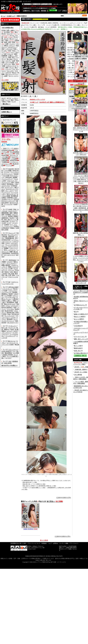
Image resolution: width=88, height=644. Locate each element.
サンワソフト (9, 154)
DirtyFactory (12, 260)
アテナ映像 (8, 171)
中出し (14, 51)
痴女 (7, 40)
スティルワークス (9, 255)
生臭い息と (77, 351)
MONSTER (14, 160)
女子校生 (7, 32)
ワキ (14, 69)
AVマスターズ (11, 194)
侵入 (75, 312)
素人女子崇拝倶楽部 (10, 252)
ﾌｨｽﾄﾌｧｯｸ (8, 73)
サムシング (12, 233)
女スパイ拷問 (78, 319)
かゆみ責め (77, 326)
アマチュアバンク (10, 192)
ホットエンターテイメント (10, 320)
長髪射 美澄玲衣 (30, 528)
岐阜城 (10, 216)
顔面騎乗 (4, 56)
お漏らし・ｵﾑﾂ (13, 56)
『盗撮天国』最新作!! (81, 369)
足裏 (7, 44)
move (12, 329)
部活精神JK (10, 302)
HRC (13, 182)
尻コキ (12, 39)
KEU (6, 220)
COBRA (5, 162)
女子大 (9, 98)
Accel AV (11, 169)
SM (5, 54)
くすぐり (4, 57)
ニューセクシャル (8, 284)
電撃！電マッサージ (80, 339)
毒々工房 (8, 275)
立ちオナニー (12, 47)
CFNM (3, 30)
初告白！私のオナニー (81, 301)
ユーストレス (11, 343)
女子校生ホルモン (80, 305)
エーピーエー (9, 187)
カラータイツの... (79, 337)
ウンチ (14, 102)
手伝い (17, 100)
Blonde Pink (11, 312)
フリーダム (10, 309)
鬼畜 (4, 66)
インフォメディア (7, 179)
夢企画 (17, 345)
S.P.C (3, 206)
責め (12, 100)
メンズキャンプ (10, 336)
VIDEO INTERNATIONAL (10, 149)
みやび (16, 331)
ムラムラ (10, 331)
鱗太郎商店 (8, 353)
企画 (14, 61)
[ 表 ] (30, 96)
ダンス (11, 67)
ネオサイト (15, 282)
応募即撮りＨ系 (12, 198)
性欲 (9, 102)
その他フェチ (11, 16)
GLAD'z (12, 218)
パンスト (12, 44)
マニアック (12, 328)
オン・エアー (10, 191)
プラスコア (15, 306)
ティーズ (9, 165)
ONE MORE (8, 363)
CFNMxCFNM (6, 240)
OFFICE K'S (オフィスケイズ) (10, 200)
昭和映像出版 (10, 238)
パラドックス (12, 290)
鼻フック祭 (77, 346)
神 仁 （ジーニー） (10, 250)
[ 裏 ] (35, 96)
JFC (16, 238)
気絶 (10, 57)
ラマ (14, 351)
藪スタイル (12, 341)
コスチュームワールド (81, 332)
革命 (15, 209)
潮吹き (6, 46)
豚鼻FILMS (77, 348)
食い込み (10, 59)
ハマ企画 (14, 159)
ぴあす (16, 294)
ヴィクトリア (6, 182)
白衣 (3, 100)
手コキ (16, 37)
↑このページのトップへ (64, 498)
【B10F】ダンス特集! (81, 372)
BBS (15, 301)
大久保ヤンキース (7, 199)
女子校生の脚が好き (80, 353)
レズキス (15, 98)
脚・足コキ (5, 39)
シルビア (15, 241)
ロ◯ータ (10, 34)
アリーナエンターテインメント (10, 173)
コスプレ (8, 61)
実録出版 (11, 236)
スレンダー (10, 71)
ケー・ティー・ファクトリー (9, 225)
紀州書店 (8, 214)
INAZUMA (9, 177)
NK (9, 282)
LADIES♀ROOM (7, 355)
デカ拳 (10, 268)
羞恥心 (4, 102)
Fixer (9, 314)
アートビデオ (8, 204)
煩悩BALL (5, 294)
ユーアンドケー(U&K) (10, 344)
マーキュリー (12, 326)
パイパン (8, 69)
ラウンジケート (13, 350)
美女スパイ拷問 (79, 317)
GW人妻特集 (78, 375)
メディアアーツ (6, 333)
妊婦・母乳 (8, 42)
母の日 (15, 289)
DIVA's (7, 272)
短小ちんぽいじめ (81, 282)
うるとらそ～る (12, 181)
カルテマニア (12, 211)
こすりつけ (9, 49)
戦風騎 (6, 248)
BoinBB (15, 292)
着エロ (14, 73)
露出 (14, 64)
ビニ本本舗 (8, 296)
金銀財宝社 (5, 218)
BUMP (11, 294)
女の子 (4, 98)
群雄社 (12, 228)
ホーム (3, 16)
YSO (10, 361)
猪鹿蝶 (15, 177)
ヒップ (8, 100)
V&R (15, 307)
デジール (11, 270)
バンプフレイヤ (6, 292)
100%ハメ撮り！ (7, 301)
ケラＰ (9, 223)
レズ (12, 52)
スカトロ (10, 54)
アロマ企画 (6, 176)
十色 (11, 272)
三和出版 (4, 236)
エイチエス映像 (10, 195)
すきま (8, 243)
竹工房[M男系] (15, 152)
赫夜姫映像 (5, 213)
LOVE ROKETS (6, 351)
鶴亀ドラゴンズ (13, 267)
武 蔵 (17, 329)
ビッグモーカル (10, 297)
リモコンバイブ (11, 66)
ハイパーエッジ (7, 289)
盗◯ (14, 57)
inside (15, 204)
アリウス (7, 172)
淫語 (3, 49)
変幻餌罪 (10, 319)
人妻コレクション (10, 298)
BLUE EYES (9, 311)
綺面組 (16, 216)
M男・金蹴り (11, 30)
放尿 (15, 54)
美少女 (4, 34)
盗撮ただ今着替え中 (80, 314)
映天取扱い (11, 184)
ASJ (17, 184)
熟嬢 (11, 252)
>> (6, 104)
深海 (3, 243)
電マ (16, 67)
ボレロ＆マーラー (13, 323)
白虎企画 (4, 160)
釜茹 (11, 213)
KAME (10, 209)
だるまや (10, 262)
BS (2, 296)
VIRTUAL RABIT (13, 287)
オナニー (12, 46)
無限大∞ (7, 329)
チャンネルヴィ (12, 263)
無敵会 (4, 331)
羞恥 (7, 67)
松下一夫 (4, 328)
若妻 (14, 42)
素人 (16, 32)
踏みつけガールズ (10, 304)
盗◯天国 (11, 274)
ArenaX (16, 174)
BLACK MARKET (7, 307)
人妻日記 (15, 299)
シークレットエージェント (10, 241)
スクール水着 (10, 62)
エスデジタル (6, 186)
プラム (8, 306)
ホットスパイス (9, 316)
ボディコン (8, 64)
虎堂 (14, 275)
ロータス (8, 358)
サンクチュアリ (13, 235)
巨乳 (10, 51)
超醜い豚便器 (6, 265)
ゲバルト (12, 221)
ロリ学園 (16, 353)
